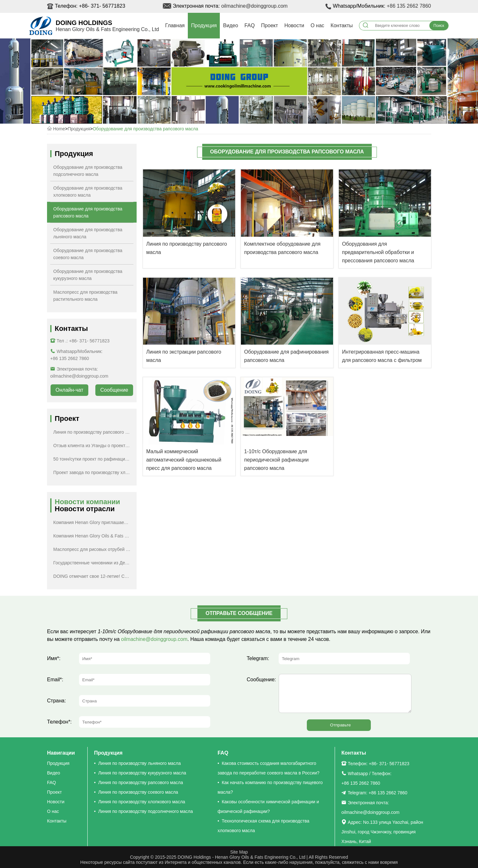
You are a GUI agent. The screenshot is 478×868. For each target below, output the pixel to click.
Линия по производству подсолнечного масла (146, 811)
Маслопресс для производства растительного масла (85, 296)
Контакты (342, 25)
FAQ (250, 25)
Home (59, 129)
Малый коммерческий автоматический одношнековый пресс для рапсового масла (184, 460)
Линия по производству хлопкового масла (142, 802)
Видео (231, 25)
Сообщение (114, 390)
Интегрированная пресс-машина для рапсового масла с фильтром (382, 356)
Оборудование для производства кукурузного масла (88, 275)
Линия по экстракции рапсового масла (184, 356)
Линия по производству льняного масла (139, 763)
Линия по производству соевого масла (138, 792)
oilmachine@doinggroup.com (254, 6)
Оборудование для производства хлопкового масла (88, 192)
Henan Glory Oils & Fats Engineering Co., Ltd (107, 29)
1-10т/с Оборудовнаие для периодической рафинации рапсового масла (276, 460)
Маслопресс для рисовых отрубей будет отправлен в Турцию (94, 549)
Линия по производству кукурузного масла (142, 773)
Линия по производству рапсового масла (187, 248)
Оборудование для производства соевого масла (88, 254)
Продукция (204, 25)
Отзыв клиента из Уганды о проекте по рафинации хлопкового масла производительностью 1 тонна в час (94, 446)
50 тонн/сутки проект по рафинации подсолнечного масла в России (94, 459)
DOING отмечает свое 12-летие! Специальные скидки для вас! (94, 576)
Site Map (239, 852)
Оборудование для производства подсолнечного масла (88, 171)
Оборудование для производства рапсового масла (146, 129)
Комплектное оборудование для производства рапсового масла (282, 248)
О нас (318, 25)
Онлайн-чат (70, 390)
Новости (294, 25)
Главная (175, 25)
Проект (270, 25)
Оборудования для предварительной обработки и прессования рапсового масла (378, 252)
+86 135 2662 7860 (409, 6)
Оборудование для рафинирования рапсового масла (286, 356)
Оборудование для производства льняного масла (88, 233)
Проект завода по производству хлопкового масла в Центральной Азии (94, 472)
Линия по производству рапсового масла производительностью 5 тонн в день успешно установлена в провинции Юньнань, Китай (94, 432)
